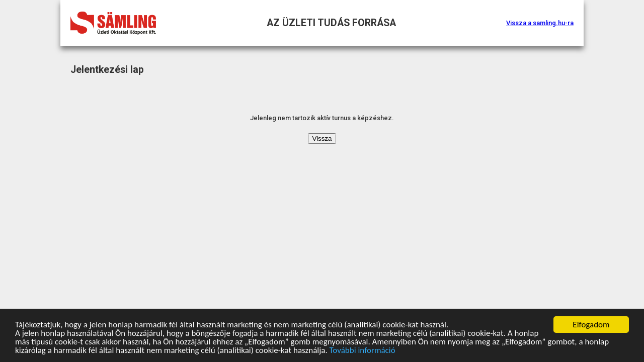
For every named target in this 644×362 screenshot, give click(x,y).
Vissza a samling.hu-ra (540, 23)
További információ (363, 351)
